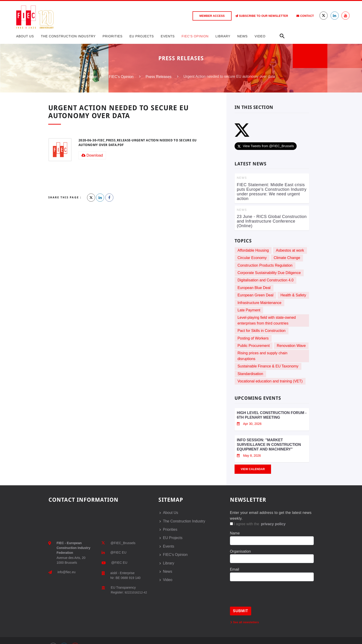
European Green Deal (256, 295)
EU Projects (142, 36)
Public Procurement (254, 346)
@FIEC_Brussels (123, 543)
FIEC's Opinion (195, 36)
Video (260, 36)
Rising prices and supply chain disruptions (262, 356)
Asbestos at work (290, 250)
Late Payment (249, 310)
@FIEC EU (118, 552)
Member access (212, 16)
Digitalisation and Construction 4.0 (266, 280)
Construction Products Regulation (265, 265)
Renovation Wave (291, 346)
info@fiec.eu (66, 572)
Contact (305, 16)
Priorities (112, 36)
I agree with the (258, 524)
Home (92, 77)
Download (92, 155)
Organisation (240, 551)
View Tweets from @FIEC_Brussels (266, 146)
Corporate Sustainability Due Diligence (269, 273)
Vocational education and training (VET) (270, 381)
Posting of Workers (253, 338)
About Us (25, 36)
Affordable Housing (253, 250)
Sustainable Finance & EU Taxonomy (268, 366)
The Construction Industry (68, 36)
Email (235, 569)
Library (223, 36)
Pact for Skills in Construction (262, 331)
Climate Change (287, 258)
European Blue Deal (254, 288)
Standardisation (250, 374)
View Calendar (253, 469)
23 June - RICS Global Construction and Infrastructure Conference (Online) (272, 221)
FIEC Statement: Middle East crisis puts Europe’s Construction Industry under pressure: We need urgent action (272, 192)
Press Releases (159, 77)
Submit (241, 611)
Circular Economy (252, 258)
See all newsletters (245, 622)
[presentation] (265, 598)
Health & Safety (293, 295)
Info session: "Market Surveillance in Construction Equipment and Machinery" (269, 445)
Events (168, 36)
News (243, 36)
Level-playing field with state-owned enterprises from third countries (267, 320)
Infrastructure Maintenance (259, 303)
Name (235, 533)
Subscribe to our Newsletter (262, 16)
